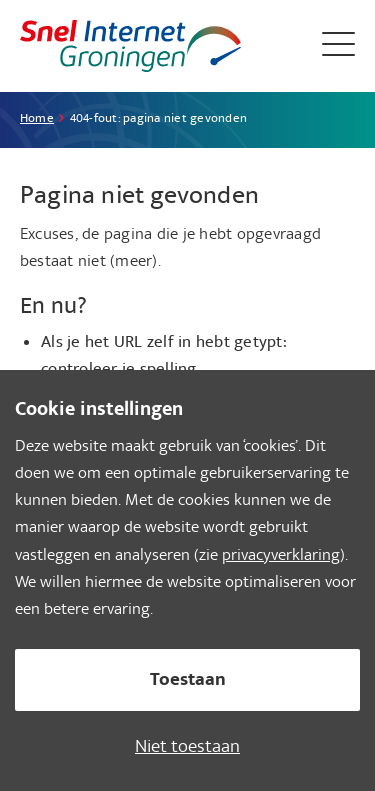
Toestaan (188, 682)
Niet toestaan (187, 748)
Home (37, 119)
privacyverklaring (281, 556)
